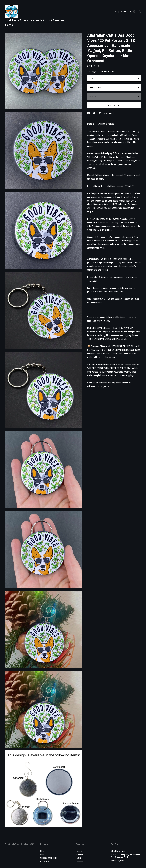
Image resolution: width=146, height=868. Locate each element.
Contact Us (45, 861)
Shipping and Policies (49, 858)
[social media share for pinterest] (100, 113)
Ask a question (110, 113)
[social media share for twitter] (94, 113)
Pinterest (79, 854)
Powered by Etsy (117, 861)
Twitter (78, 858)
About (124, 11)
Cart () (132, 11)
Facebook (79, 861)
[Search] (140, 12)
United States (104, 71)
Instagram (79, 851)
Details (91, 124)
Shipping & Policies (106, 124)
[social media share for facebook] (89, 113)
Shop (117, 11)
